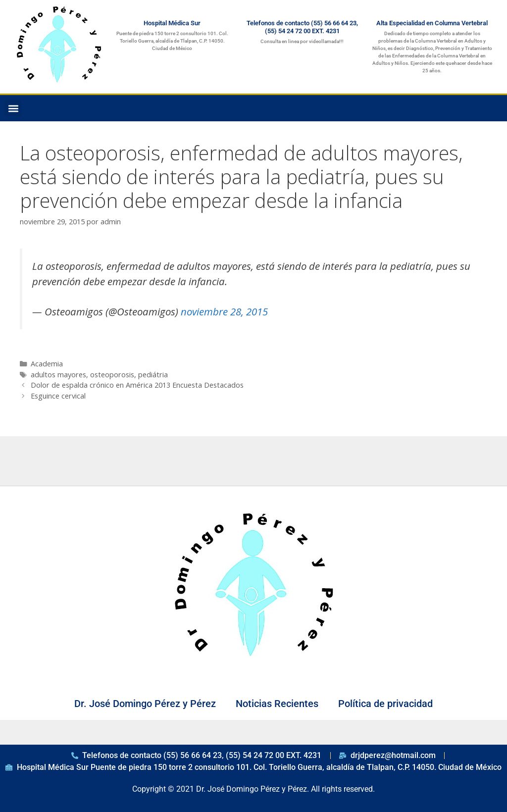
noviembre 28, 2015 (224, 311)
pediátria (153, 375)
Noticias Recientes (277, 704)
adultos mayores (58, 375)
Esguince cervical (58, 396)
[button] (13, 108)
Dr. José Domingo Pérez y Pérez (145, 704)
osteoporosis (112, 375)
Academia (47, 364)
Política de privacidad (385, 704)
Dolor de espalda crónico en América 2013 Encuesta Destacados (137, 385)
